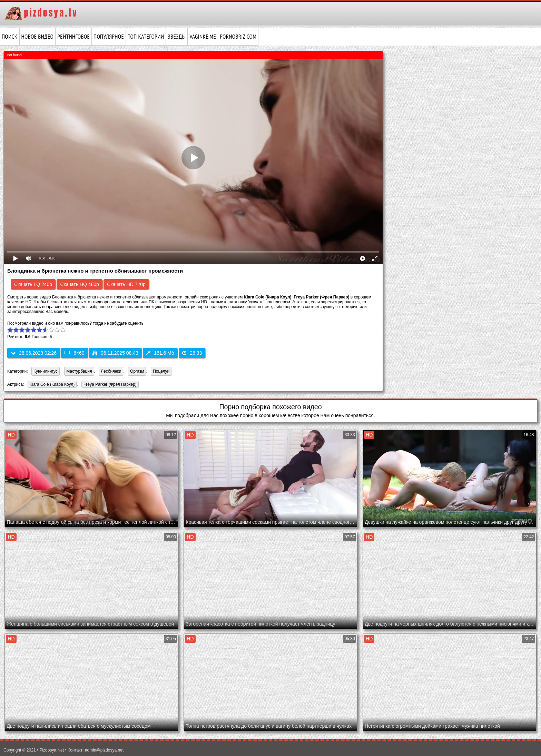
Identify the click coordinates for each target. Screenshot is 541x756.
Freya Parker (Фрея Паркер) (109, 385)
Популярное (109, 37)
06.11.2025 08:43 (115, 353)
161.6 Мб (160, 353)
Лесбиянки (111, 371)
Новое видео (38, 37)
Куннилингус (46, 371)
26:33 (192, 353)
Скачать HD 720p (126, 284)
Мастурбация (79, 371)
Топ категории (146, 37)
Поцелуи (161, 371)
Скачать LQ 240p (33, 284)
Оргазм (137, 371)
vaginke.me (203, 37)
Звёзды (177, 37)
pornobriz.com (238, 37)
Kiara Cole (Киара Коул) (51, 385)
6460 (74, 353)
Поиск (10, 37)
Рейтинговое (73, 37)
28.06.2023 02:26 (34, 353)
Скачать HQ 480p (79, 284)
